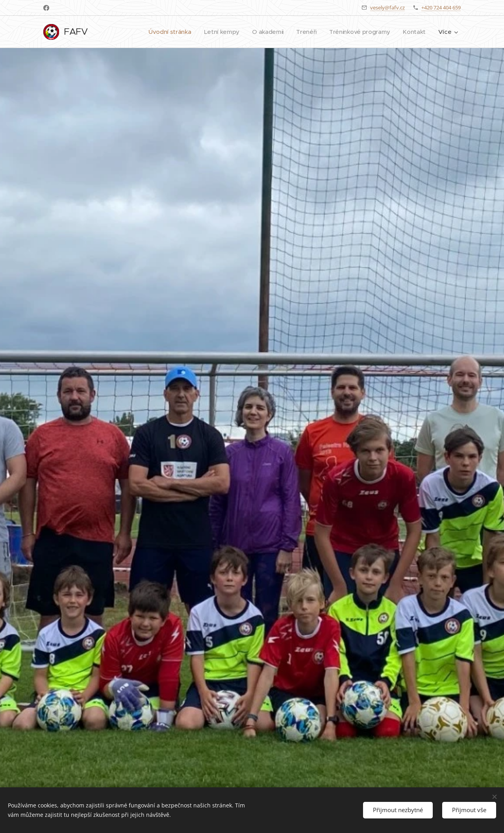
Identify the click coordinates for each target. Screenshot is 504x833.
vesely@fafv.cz (387, 7)
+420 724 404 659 (441, 7)
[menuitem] (165, 32)
